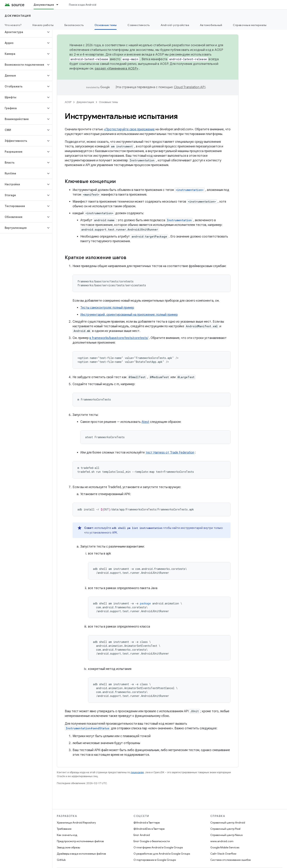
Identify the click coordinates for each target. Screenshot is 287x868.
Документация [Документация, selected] (44, 5)
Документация (18, 16)
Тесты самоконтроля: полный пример (107, 308)
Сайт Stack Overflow (223, 854)
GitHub (61, 860)
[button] (23, 32)
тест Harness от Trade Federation (170, 453)
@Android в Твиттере (147, 823)
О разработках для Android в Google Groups (162, 854)
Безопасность (74, 25)
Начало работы (43, 25)
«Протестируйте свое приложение (129, 129)
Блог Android (142, 835)
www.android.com (222, 841)
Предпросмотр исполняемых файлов (80, 841)
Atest (145, 422)
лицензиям (137, 772)
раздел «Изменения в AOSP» (117, 69)
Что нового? (13, 25)
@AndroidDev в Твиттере (149, 829)
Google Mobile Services (225, 847)
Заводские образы (68, 847)
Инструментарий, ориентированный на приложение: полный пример (129, 315)
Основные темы (108, 102)
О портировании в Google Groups (155, 860)
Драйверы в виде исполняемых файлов (81, 854)
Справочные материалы (250, 25)
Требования (64, 829)
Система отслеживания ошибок (231, 860)
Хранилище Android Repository (76, 823)
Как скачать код (67, 835)
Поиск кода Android (83, 5)
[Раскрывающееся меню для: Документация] (59, 5)
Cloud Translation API (190, 87)
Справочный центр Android (228, 823)
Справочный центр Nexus (226, 835)
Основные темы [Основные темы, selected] (106, 25)
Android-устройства (175, 25)
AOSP (68, 102)
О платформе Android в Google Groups (158, 847)
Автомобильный (211, 25)
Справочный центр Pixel (225, 829)
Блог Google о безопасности (152, 841)
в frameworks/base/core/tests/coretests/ (119, 338)
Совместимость (139, 25)
